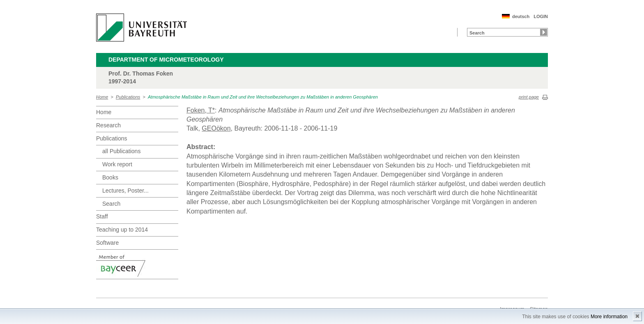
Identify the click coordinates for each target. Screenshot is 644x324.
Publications (128, 97)
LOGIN (541, 16)
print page (529, 97)
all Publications (121, 151)
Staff (102, 216)
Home (102, 97)
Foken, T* (201, 110)
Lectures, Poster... (125, 191)
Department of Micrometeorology (166, 60)
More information (609, 317)
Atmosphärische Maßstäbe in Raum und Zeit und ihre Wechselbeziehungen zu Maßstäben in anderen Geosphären (263, 97)
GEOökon (216, 128)
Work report (117, 164)
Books (110, 177)
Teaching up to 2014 (122, 230)
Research (108, 125)
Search (111, 204)
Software (107, 243)
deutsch (521, 16)
